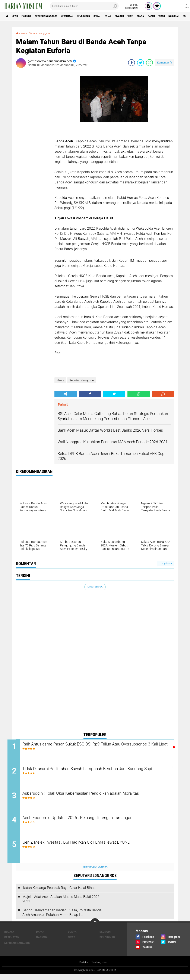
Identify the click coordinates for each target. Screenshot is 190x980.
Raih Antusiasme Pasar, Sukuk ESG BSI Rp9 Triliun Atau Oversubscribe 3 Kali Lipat (88, 747)
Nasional (43, 943)
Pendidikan (102, 16)
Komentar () (164, 62)
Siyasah (147, 16)
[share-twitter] (140, 62)
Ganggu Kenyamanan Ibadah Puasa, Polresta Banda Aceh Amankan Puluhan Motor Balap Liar (62, 918)
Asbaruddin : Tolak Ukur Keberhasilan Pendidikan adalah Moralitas (98, 796)
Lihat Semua (95, 587)
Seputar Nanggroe (56, 16)
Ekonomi (32, 16)
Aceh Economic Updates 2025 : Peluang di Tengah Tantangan (93, 822)
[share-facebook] (132, 62)
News (18, 16)
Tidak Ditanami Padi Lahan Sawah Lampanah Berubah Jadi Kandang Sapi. (92, 773)
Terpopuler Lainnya (95, 872)
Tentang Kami (100, 968)
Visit (161, 16)
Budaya (9, 937)
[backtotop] (95, 928)
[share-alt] (66, 394)
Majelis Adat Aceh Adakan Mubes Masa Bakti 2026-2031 (61, 905)
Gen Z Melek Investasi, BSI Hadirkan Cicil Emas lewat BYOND (93, 848)
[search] (84, 6)
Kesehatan (82, 16)
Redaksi (83, 968)
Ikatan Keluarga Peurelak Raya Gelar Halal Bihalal (60, 893)
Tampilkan (166, 563)
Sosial (119, 16)
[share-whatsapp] (149, 62)
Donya (173, 16)
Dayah (40, 937)
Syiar (132, 16)
